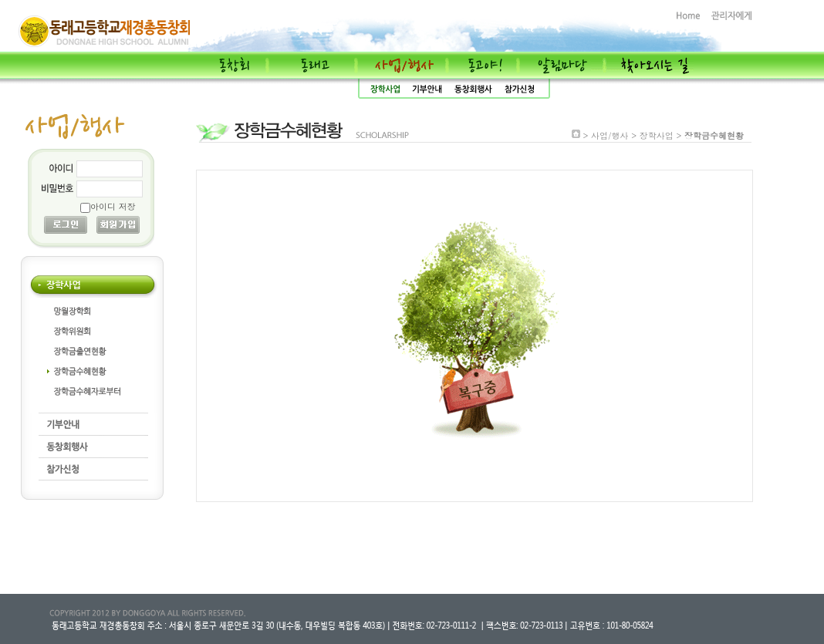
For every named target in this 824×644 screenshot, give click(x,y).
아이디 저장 (113, 206)
